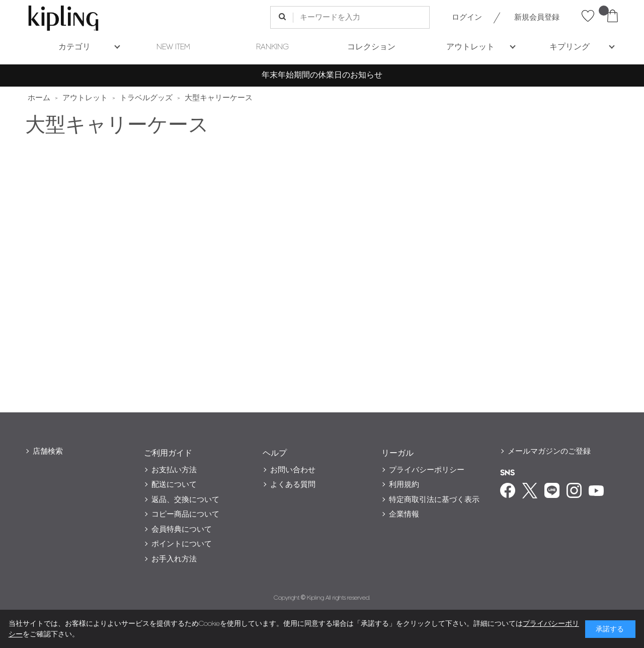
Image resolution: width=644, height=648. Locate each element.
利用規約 (404, 485)
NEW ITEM (173, 47)
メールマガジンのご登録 (549, 451)
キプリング (570, 47)
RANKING (272, 47)
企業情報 (404, 514)
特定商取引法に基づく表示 (434, 500)
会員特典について (182, 529)
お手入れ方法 (174, 559)
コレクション (371, 47)
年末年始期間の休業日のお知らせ (322, 75)
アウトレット (470, 47)
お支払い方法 (174, 470)
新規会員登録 (537, 17)
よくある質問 (293, 485)
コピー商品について (185, 514)
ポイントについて (182, 544)
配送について (174, 485)
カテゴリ (74, 47)
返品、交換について (185, 500)
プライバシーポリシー (427, 470)
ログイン (467, 17)
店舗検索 (48, 451)
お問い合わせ (293, 470)
